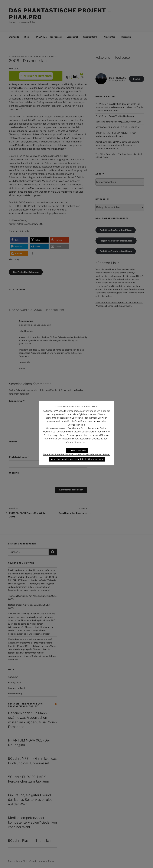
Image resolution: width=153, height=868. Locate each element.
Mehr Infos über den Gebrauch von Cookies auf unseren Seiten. (77, 455)
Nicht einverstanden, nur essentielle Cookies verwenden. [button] (77, 459)
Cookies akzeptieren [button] (77, 450)
